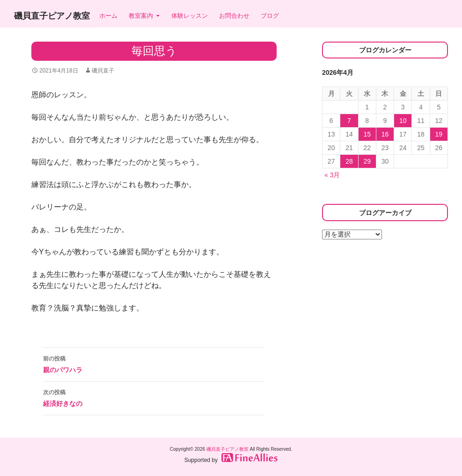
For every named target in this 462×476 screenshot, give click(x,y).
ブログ (270, 16)
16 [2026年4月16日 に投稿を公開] (385, 134)
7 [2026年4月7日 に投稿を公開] (349, 121)
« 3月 (332, 175)
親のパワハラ (154, 363)
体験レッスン (190, 16)
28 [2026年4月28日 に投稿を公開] (349, 161)
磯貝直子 (103, 71)
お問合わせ (234, 16)
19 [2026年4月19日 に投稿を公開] (439, 134)
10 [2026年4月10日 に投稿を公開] (403, 121)
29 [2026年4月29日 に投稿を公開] (367, 161)
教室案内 (141, 16)
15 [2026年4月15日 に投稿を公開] (367, 134)
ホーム (108, 16)
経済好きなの (154, 397)
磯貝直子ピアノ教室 (52, 16)
